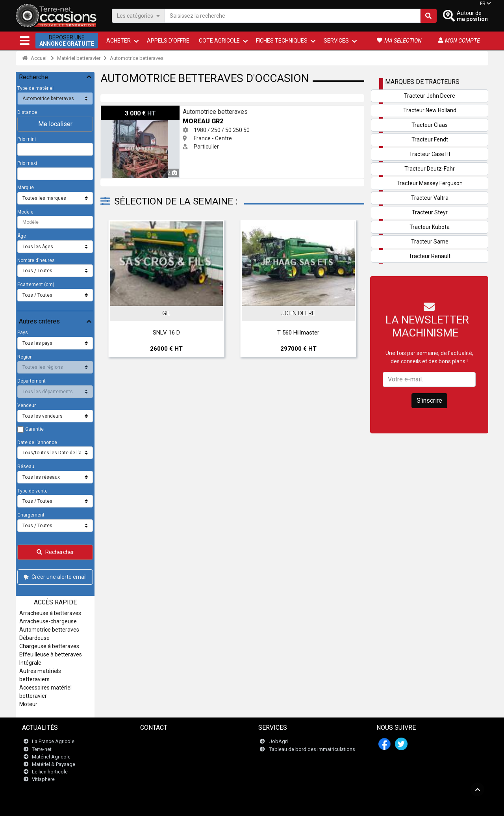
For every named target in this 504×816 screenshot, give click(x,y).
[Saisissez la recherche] (293, 16)
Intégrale (30, 663)
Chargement (31, 515)
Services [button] (336, 41)
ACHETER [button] (119, 41)
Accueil (35, 58)
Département (31, 381)
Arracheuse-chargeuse (48, 621)
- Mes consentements (361, 806)
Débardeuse (34, 638)
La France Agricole (53, 742)
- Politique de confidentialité (257, 806)
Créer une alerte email (55, 577)
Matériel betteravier (79, 58)
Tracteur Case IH (430, 154)
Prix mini (27, 139)
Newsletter (157, 749)
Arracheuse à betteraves (50, 613)
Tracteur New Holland (430, 110)
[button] (25, 41)
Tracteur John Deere (430, 96)
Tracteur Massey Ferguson (430, 183)
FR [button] (483, 4)
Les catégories (138, 16)
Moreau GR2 (116, 110)
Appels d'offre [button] (168, 41)
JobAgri (279, 742)
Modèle (25, 212)
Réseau (26, 467)
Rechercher (55, 552)
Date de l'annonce (37, 442)
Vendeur (27, 405)
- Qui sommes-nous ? (313, 806)
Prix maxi (27, 163)
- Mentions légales (205, 806)
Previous (117, 291)
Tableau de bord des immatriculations (312, 749)
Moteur (28, 704)
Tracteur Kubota (430, 227)
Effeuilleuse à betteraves (51, 654)
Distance (27, 112)
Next (348, 291)
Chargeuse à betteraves (49, 646)
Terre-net (42, 749)
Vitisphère (43, 780)
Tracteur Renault (430, 256)
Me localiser (55, 124)
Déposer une (67, 41)
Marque (26, 188)
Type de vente (32, 491)
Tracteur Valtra (430, 198)
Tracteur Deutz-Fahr (430, 169)
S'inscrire (429, 401)
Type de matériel (35, 88)
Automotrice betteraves (137, 58)
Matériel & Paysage (54, 764)
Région (25, 357)
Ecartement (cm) (36, 284)
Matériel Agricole (51, 757)
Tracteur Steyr (430, 212)
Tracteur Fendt (430, 139)
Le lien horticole (50, 772)
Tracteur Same (430, 242)
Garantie (34, 429)
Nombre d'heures (36, 260)
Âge (22, 236)
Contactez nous (163, 742)
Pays (23, 333)
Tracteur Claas (430, 125)
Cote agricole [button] (219, 41)
